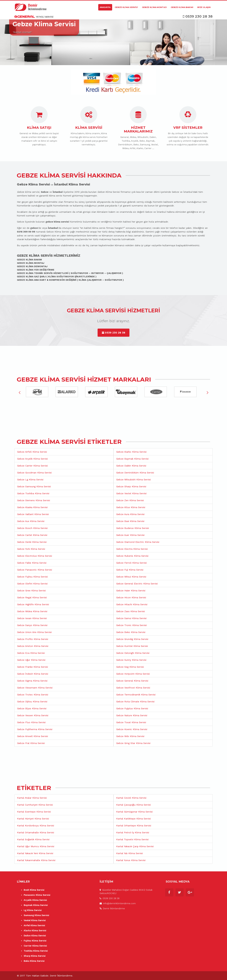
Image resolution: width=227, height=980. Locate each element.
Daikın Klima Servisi (35, 936)
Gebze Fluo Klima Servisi (31, 722)
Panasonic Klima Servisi (37, 895)
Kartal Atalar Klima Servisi (32, 798)
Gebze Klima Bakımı (182, 7)
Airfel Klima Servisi (34, 925)
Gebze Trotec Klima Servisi (33, 695)
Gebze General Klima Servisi (132, 681)
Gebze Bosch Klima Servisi (32, 528)
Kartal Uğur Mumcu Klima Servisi (36, 846)
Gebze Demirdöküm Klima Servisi (135, 473)
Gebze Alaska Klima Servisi (32, 507)
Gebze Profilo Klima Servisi (33, 639)
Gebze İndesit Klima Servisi (33, 674)
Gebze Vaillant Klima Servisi (33, 514)
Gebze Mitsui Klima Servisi (131, 577)
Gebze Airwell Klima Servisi (33, 736)
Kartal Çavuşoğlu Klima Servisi (133, 805)
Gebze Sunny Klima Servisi (131, 660)
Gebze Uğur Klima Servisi (31, 660)
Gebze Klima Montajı (154, 7)
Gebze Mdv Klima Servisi (130, 736)
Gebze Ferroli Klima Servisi (131, 563)
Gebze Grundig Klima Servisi (132, 639)
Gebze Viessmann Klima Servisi (35, 688)
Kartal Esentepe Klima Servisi (34, 812)
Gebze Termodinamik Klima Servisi (136, 695)
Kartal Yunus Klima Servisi (131, 860)
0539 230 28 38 (113, 333)
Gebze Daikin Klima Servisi (131, 466)
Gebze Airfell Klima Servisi (32, 452)
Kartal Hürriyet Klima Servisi (33, 819)
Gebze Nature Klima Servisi (132, 715)
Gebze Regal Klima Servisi (32, 597)
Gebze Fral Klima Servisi (31, 743)
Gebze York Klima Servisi (31, 549)
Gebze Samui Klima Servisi (131, 618)
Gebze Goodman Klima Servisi (34, 473)
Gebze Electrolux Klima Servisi (35, 556)
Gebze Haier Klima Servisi (131, 591)
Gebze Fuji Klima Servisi (130, 570)
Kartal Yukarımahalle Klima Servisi (36, 860)
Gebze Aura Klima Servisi (130, 514)
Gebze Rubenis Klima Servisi (132, 556)
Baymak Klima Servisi (36, 905)
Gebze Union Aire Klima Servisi (34, 632)
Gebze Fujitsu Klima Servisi (32, 577)
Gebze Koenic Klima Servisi (132, 729)
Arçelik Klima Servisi (35, 900)
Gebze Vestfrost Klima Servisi (133, 688)
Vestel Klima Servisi (35, 920)
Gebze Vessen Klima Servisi (33, 715)
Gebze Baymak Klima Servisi (132, 459)
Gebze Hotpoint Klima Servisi (133, 674)
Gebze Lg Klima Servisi (30, 480)
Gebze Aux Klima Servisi (31, 521)
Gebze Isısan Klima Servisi (32, 618)
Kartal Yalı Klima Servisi (130, 853)
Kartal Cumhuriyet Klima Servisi (35, 805)
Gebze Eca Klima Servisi (31, 653)
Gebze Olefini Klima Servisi (32, 584)
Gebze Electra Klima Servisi (132, 549)
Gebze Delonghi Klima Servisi (133, 653)
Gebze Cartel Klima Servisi (32, 535)
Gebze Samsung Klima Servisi (34, 486)
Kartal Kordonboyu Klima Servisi (36, 826)
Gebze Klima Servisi (126, 7)
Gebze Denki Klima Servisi (32, 542)
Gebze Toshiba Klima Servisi (33, 493)
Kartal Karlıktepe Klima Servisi (133, 819)
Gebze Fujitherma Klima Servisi (35, 729)
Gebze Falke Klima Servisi (32, 563)
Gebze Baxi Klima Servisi (130, 521)
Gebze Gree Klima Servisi (31, 591)
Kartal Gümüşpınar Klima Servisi (134, 812)
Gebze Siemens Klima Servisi (34, 500)
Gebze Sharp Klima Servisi (131, 486)
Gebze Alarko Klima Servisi (131, 452)
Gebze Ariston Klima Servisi (33, 646)
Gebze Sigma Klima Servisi (32, 681)
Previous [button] (19, 392)
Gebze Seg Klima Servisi (130, 667)
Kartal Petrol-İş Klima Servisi (133, 832)
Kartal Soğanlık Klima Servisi (33, 839)
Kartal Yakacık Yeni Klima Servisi (35, 853)
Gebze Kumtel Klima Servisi (132, 646)
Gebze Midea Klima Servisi (32, 611)
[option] (40, 392)
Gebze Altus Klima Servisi (131, 507)
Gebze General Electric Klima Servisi (137, 584)
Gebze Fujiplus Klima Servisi (132, 708)
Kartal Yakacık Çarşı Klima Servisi (135, 846)
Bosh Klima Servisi (34, 890)
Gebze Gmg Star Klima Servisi (133, 743)
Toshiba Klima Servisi (36, 951)
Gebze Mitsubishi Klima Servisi (133, 480)
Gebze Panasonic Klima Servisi (35, 570)
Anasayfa (105, 7)
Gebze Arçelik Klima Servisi (32, 459)
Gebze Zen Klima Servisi (130, 500)
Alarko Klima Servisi (35, 931)
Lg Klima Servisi (33, 910)
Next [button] (208, 392)
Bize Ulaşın (204, 7)
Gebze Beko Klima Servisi (131, 632)
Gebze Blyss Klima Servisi (32, 708)
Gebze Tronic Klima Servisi (131, 625)
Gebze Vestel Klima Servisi (131, 493)
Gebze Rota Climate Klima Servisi (135, 701)
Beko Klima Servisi (34, 961)
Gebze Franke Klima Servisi (33, 667)
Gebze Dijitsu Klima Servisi (32, 701)
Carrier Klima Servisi (35, 946)
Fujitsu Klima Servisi (35, 941)
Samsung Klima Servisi (36, 915)
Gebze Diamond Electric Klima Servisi (138, 542)
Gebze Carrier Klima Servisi (32, 466)
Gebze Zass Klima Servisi (131, 611)
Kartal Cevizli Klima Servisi (131, 798)
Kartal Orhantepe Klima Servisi (134, 826)
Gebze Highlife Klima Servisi (33, 604)
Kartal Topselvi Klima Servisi (132, 839)
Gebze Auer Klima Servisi (130, 535)
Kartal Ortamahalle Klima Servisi (36, 832)
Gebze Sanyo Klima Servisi (32, 625)
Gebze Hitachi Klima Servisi (132, 604)
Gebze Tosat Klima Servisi (131, 722)
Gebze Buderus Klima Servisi (133, 528)
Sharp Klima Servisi (35, 956)
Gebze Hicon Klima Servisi (131, 597)
